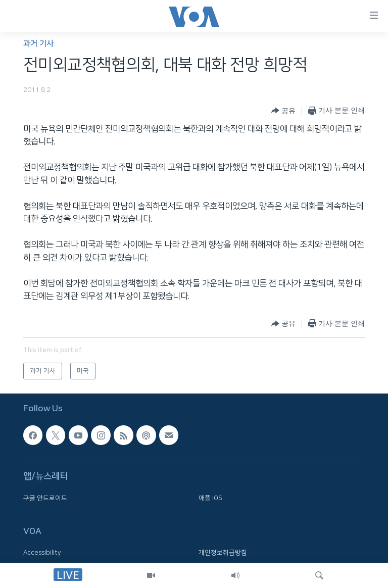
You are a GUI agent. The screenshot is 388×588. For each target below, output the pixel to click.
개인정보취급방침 (223, 553)
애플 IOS (210, 498)
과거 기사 (38, 44)
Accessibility (42, 553)
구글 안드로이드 (45, 498)
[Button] (283, 111)
